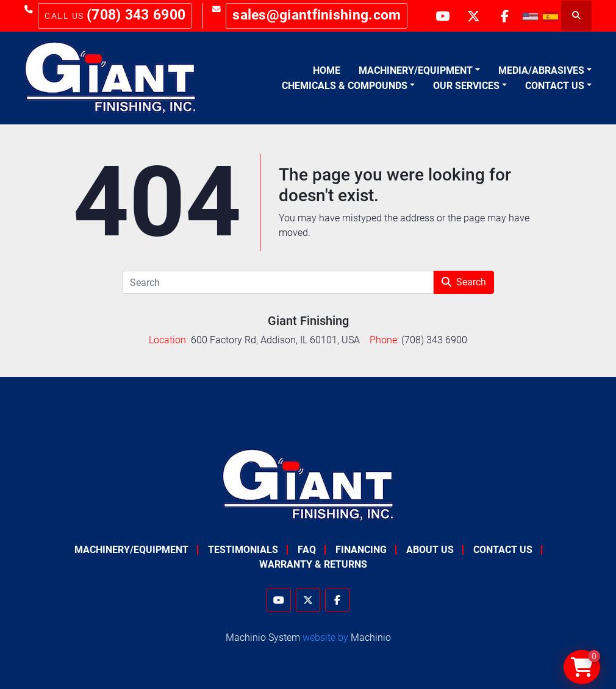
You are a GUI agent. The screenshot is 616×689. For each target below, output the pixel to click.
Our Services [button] (466, 86)
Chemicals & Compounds (345, 86)
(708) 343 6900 (136, 15)
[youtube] (442, 16)
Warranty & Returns (313, 564)
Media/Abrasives (541, 70)
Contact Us (555, 86)
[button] (419, 71)
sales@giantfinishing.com (317, 15)
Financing (361, 550)
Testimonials (243, 550)
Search (464, 282)
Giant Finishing (308, 321)
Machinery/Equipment (416, 70)
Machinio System (263, 637)
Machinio (371, 637)
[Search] (278, 282)
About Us (430, 550)
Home (327, 70)
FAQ (307, 550)
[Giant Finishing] (308, 484)
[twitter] (473, 16)
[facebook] (504, 16)
